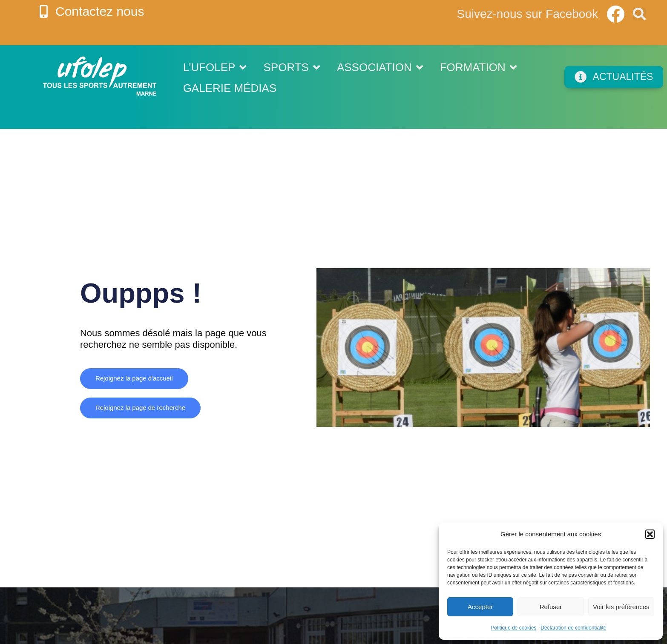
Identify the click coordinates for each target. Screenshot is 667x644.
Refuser (551, 607)
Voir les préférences (621, 607)
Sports (291, 67)
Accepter (480, 607)
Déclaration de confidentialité (573, 628)
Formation (478, 67)
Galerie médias (230, 88)
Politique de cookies (514, 628)
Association (380, 67)
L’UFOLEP (215, 67)
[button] (650, 534)
